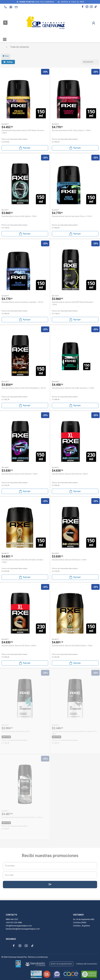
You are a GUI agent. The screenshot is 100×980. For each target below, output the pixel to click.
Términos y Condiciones (38, 957)
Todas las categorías (20, 47)
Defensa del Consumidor (87, 964)
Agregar (25, 148)
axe (6, 56)
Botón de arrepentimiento (61, 964)
